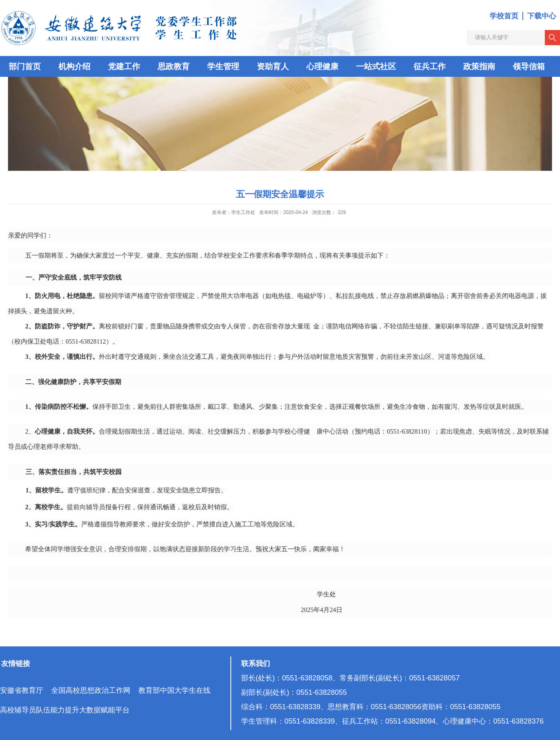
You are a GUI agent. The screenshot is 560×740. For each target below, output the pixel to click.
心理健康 (322, 66)
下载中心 (542, 16)
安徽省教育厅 (22, 690)
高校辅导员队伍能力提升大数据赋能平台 (65, 710)
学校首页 (504, 16)
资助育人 (273, 66)
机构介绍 (74, 66)
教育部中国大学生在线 (174, 690)
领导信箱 (529, 66)
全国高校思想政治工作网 (91, 690)
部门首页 (25, 66)
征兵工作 (430, 66)
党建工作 (124, 66)
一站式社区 (376, 66)
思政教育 (174, 66)
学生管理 (223, 66)
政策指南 (479, 66)
